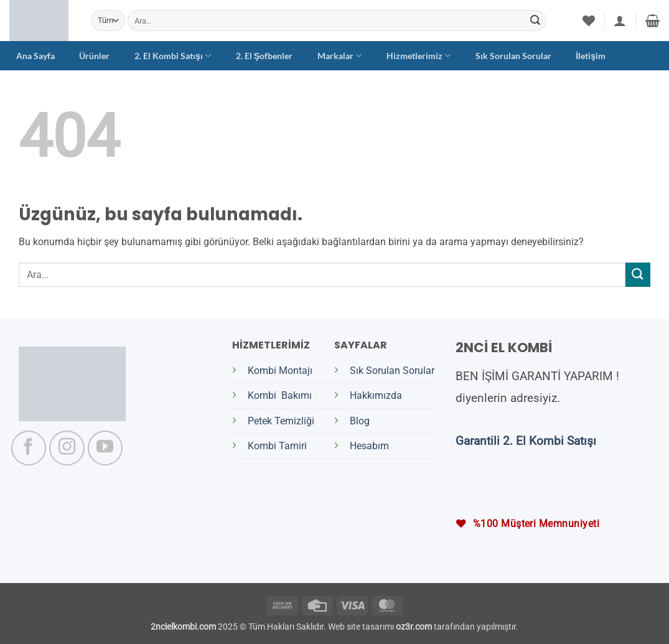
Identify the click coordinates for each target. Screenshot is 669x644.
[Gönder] (535, 21)
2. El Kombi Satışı (173, 56)
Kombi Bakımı (280, 395)
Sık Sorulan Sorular (513, 56)
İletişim (591, 56)
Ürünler (94, 56)
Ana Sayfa (35, 56)
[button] (620, 21)
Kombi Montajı (280, 371)
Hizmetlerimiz (419, 56)
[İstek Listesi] (589, 21)
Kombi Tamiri (277, 446)
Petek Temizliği (281, 421)
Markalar (339, 56)
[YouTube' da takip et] (105, 448)
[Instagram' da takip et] (67, 448)
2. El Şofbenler (264, 56)
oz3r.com (414, 627)
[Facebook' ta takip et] (29, 448)
